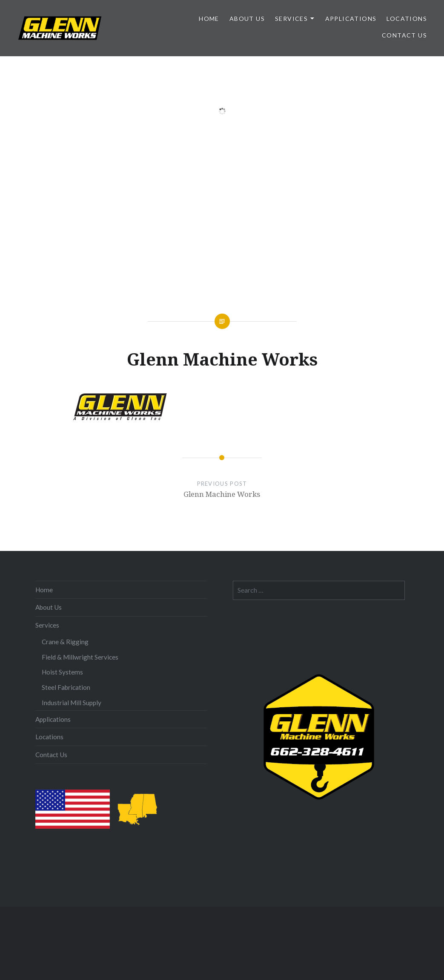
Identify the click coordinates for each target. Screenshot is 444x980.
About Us (247, 19)
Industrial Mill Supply (72, 703)
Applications (351, 19)
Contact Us (404, 35)
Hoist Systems (62, 672)
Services (291, 19)
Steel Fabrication (66, 687)
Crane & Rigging (65, 642)
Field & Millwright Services (80, 657)
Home (209, 19)
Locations (407, 19)
